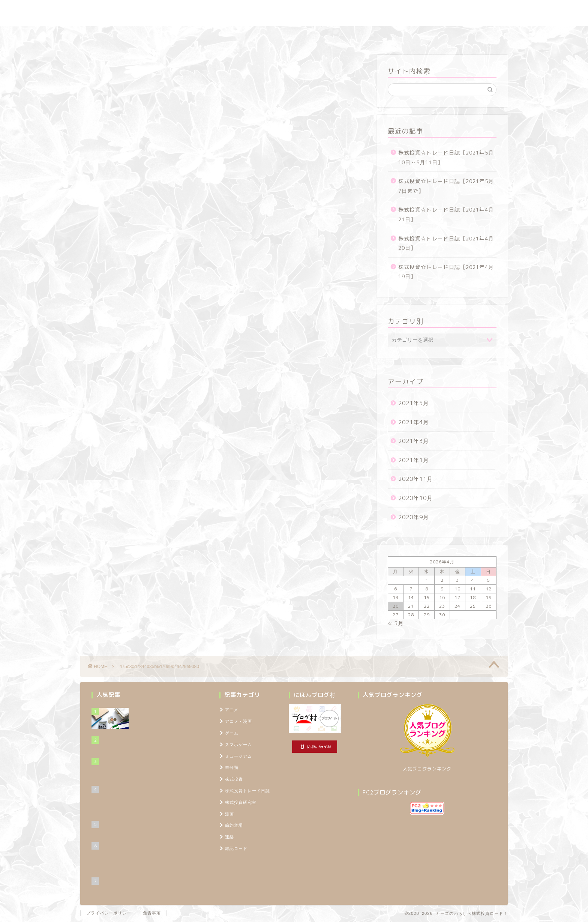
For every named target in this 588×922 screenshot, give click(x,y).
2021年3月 (414, 441)
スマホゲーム (238, 745)
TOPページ (420, 35)
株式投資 (234, 779)
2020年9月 (414, 517)
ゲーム (232, 733)
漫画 (229, 814)
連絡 (229, 837)
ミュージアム (238, 756)
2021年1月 (414, 460)
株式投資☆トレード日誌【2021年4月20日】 (446, 243)
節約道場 (288, 35)
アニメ (232, 710)
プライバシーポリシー (109, 913)
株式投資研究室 (241, 35)
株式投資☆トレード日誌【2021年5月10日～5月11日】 (446, 157)
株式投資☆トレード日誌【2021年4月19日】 (446, 272)
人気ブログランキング (427, 769)
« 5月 (396, 623)
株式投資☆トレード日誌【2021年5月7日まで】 (446, 186)
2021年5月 (414, 403)
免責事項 (152, 913)
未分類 (232, 767)
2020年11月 (415, 479)
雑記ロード (329, 35)
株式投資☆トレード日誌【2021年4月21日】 (446, 214)
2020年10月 (415, 498)
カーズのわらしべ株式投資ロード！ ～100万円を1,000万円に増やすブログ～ (294, 13)
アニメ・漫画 (238, 721)
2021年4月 (414, 422)
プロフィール (374, 35)
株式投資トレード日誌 (181, 35)
